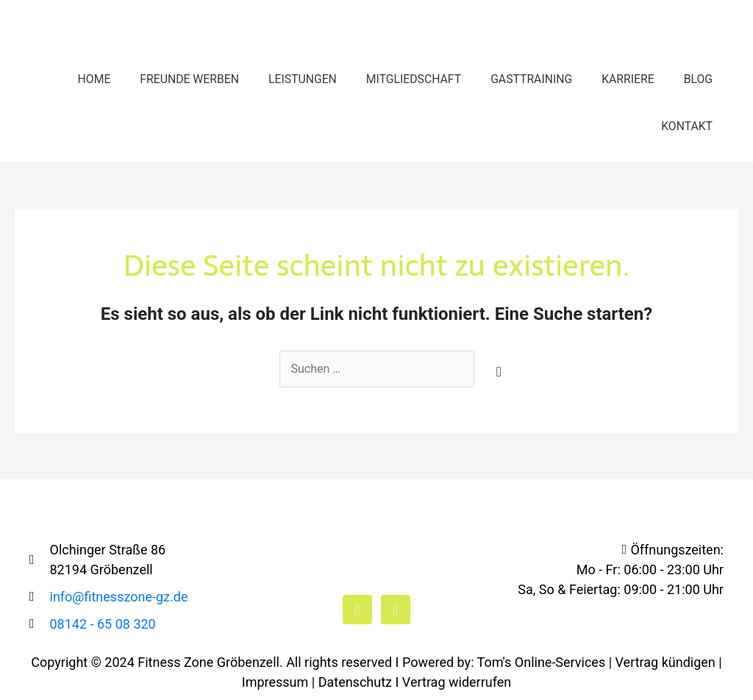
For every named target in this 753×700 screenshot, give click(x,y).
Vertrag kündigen (665, 662)
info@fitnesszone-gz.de (119, 597)
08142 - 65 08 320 (103, 624)
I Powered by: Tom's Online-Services (501, 662)
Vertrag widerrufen (457, 682)
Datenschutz (355, 682)
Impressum (275, 682)
